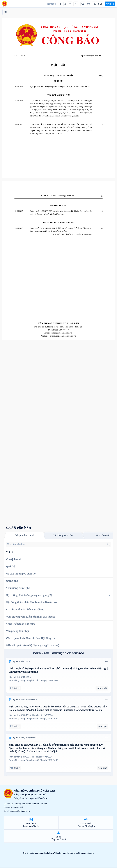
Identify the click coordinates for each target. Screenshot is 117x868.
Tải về (98, 4)
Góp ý (15, 688)
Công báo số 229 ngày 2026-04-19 (42, 681)
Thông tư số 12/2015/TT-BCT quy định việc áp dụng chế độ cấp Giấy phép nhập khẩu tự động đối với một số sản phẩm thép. (61, 213)
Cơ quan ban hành (25, 535)
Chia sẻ (110, 4)
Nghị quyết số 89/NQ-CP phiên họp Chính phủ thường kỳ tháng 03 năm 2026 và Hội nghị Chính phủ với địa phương (58, 670)
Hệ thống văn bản (63, 535)
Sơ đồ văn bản (19, 528)
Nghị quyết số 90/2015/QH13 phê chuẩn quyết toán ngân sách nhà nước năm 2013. (61, 87)
